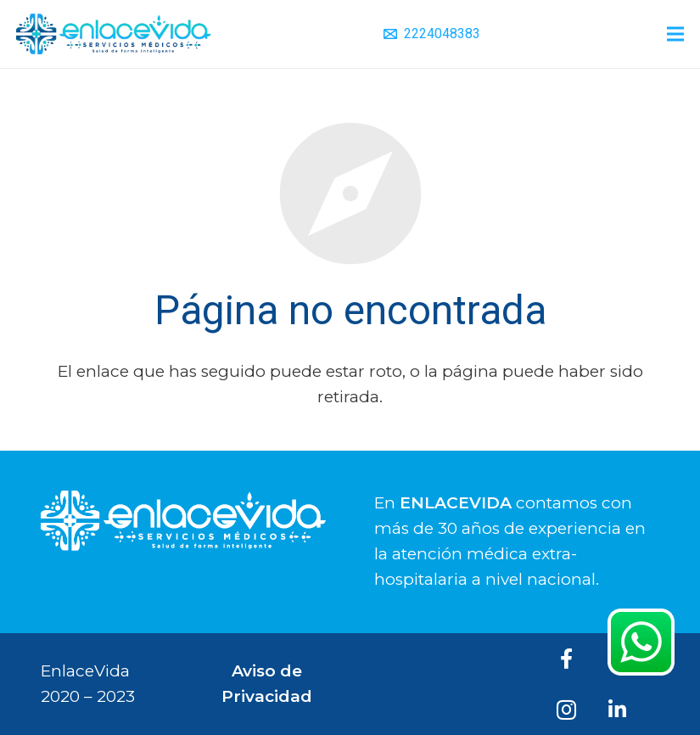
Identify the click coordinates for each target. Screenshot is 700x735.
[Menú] (675, 34)
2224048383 (442, 34)
